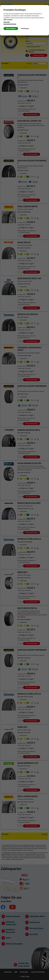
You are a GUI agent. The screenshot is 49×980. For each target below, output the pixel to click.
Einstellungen (25, 29)
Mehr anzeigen (8, 20)
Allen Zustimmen (11, 29)
